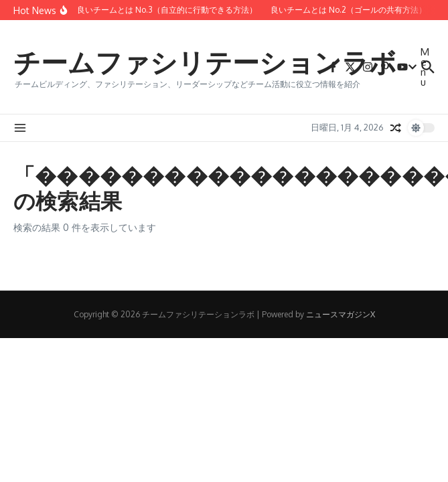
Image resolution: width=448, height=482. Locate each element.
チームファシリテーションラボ (205, 62)
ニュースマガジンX (341, 314)
